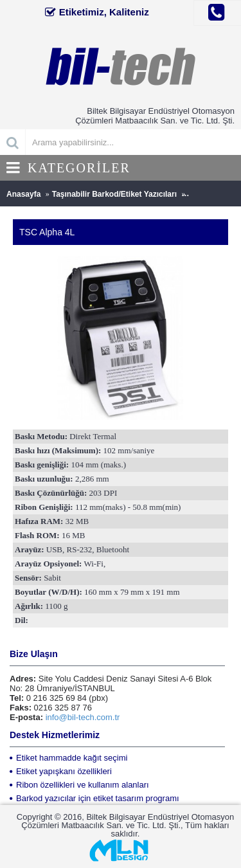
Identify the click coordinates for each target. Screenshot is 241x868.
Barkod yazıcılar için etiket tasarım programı (94, 798)
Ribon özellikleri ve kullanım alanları (79, 785)
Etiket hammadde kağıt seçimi (68, 758)
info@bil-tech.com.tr (83, 717)
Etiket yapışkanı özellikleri (61, 771)
